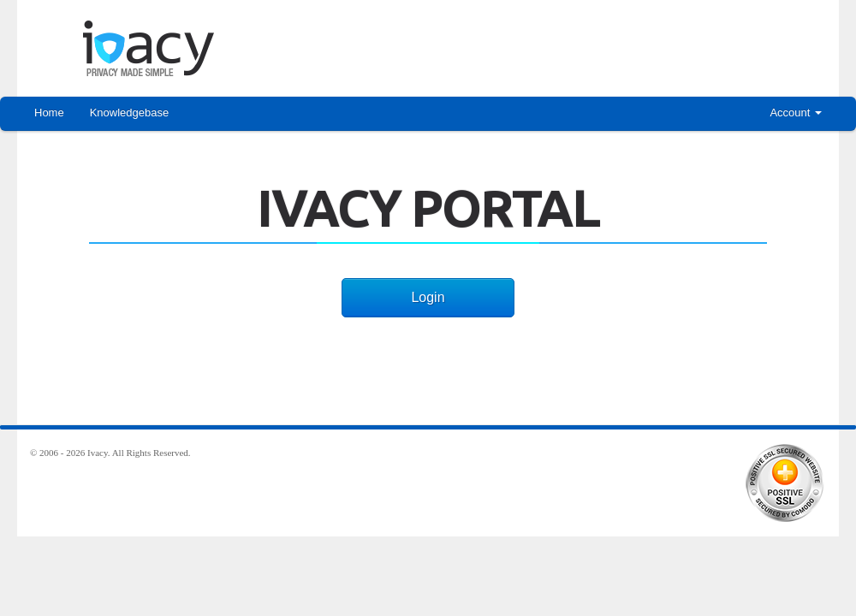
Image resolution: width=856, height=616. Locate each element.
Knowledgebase (130, 113)
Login (428, 297)
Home (49, 113)
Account (796, 113)
